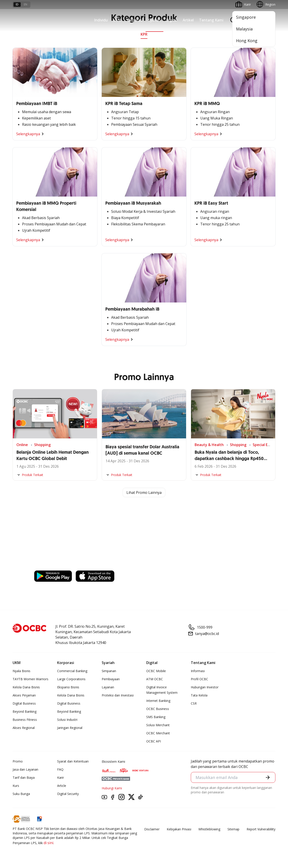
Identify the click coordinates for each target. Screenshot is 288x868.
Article (62, 786)
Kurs (16, 786)
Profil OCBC (199, 679)
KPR (144, 34)
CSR (194, 703)
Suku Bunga (21, 794)
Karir (61, 778)
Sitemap (233, 829)
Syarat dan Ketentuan (73, 761)
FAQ (60, 769)
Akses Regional (24, 728)
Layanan (108, 687)
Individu (101, 20)
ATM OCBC (155, 679)
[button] (268, 777)
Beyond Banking (25, 711)
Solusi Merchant (158, 725)
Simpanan (109, 671)
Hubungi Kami (112, 788)
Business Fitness (25, 720)
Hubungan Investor (205, 687)
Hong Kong (247, 41)
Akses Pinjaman (24, 695)
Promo (18, 761)
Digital (172, 20)
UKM (117, 20)
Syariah (154, 20)
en (26, 4)
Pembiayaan (111, 679)
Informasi (198, 671)
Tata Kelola (199, 695)
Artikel (188, 20)
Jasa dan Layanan (25, 769)
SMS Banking (156, 717)
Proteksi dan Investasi (118, 695)
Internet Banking (158, 701)
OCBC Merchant (158, 733)
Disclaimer (152, 829)
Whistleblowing (209, 829)
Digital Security (68, 794)
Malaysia (244, 29)
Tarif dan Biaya (24, 778)
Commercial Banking (72, 671)
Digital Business (24, 703)
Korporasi (135, 20)
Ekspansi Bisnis (68, 687)
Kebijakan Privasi (179, 829)
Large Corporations (71, 679)
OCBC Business (158, 709)
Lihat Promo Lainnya (144, 492)
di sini (48, 843)
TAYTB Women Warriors (30, 679)
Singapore (246, 17)
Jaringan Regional (70, 728)
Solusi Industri (67, 720)
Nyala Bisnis (21, 671)
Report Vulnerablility (261, 829)
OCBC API (154, 741)
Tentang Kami (211, 20)
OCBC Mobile (156, 671)
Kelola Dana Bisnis (26, 687)
